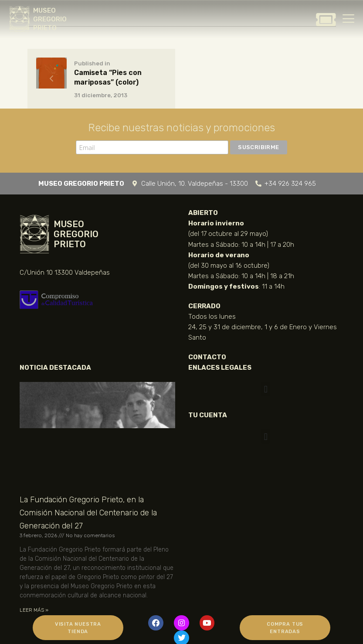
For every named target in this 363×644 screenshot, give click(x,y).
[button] (266, 389)
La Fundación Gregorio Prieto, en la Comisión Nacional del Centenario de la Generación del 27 (88, 513)
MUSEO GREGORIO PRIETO (50, 19)
